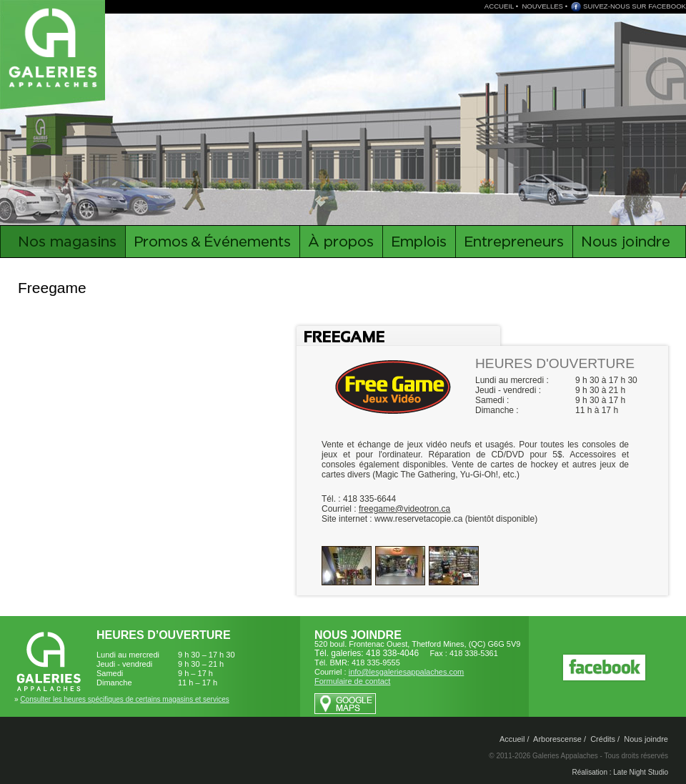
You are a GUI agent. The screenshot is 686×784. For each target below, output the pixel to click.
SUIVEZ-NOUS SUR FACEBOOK (635, 6)
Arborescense (557, 739)
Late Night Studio (641, 772)
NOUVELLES (542, 6)
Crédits (603, 739)
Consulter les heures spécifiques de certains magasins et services (124, 699)
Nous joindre (646, 739)
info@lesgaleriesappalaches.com (407, 672)
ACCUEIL (499, 6)
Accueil (512, 739)
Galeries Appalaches (55, 46)
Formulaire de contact (352, 681)
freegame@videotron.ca (404, 509)
